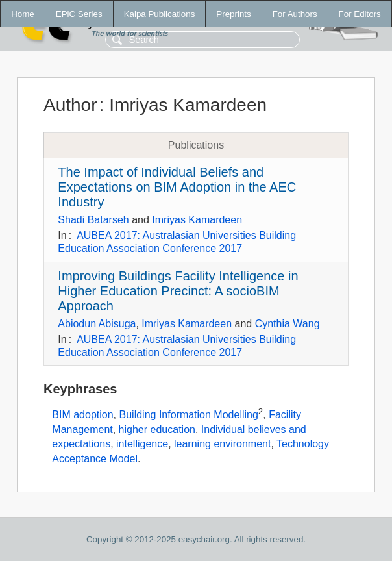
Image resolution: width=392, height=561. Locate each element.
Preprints (233, 14)
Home (23, 14)
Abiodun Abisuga (97, 324)
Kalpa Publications (160, 14)
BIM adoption (82, 415)
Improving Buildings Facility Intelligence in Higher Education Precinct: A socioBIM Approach (178, 291)
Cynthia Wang (288, 324)
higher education (157, 430)
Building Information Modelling (189, 415)
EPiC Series (79, 14)
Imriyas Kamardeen (197, 220)
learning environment (222, 444)
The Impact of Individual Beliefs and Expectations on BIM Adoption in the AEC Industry (177, 187)
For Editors (360, 14)
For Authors (295, 14)
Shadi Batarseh (93, 220)
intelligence (142, 444)
